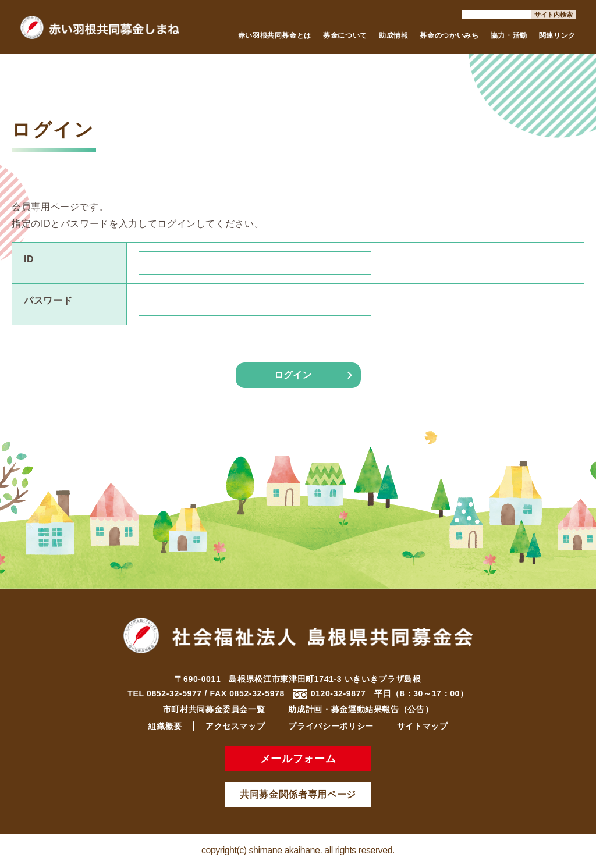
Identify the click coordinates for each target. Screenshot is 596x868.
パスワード (48, 300)
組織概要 (165, 726)
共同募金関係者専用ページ (298, 794)
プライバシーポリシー (331, 726)
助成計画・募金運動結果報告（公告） (361, 709)
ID (29, 259)
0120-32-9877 (338, 693)
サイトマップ (423, 726)
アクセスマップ (235, 726)
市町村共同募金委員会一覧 (214, 709)
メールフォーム (298, 759)
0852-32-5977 (174, 693)
